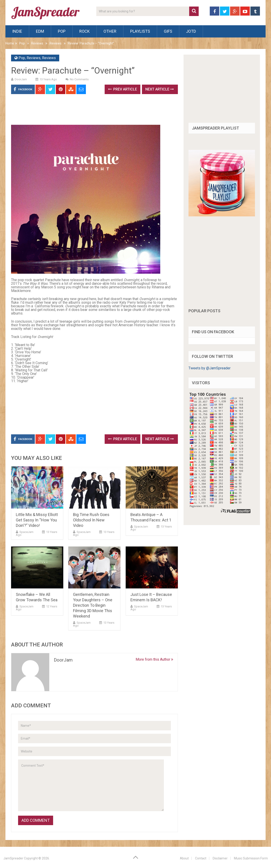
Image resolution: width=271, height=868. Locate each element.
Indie (17, 31)
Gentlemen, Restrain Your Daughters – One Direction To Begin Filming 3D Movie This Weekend (93, 605)
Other (110, 31)
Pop (62, 31)
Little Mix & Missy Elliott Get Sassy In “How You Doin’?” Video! (37, 520)
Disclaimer (220, 858)
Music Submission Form (251, 858)
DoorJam (21, 79)
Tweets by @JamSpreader (210, 368)
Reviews (37, 43)
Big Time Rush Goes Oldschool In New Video (91, 520)
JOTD (191, 31)
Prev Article (123, 89)
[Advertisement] (93, 111)
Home (10, 43)
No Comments (79, 79)
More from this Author (154, 659)
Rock (85, 31)
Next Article (160, 89)
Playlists (140, 31)
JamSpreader (13, 858)
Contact (201, 858)
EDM (40, 31)
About (184, 858)
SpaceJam (26, 532)
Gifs (168, 31)
